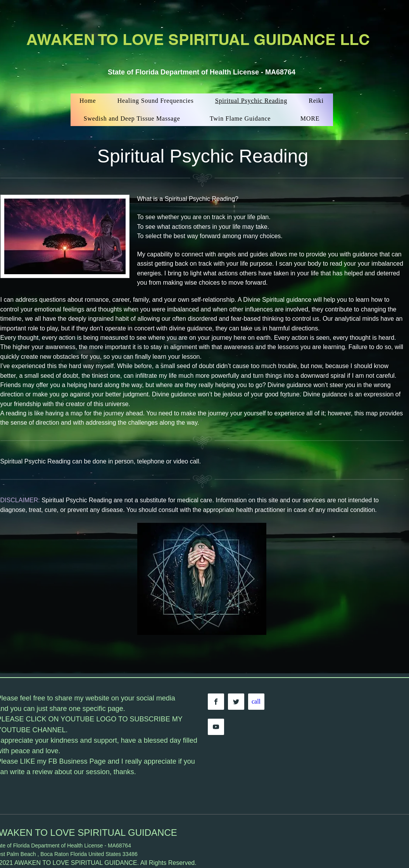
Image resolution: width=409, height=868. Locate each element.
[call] (256, 702)
